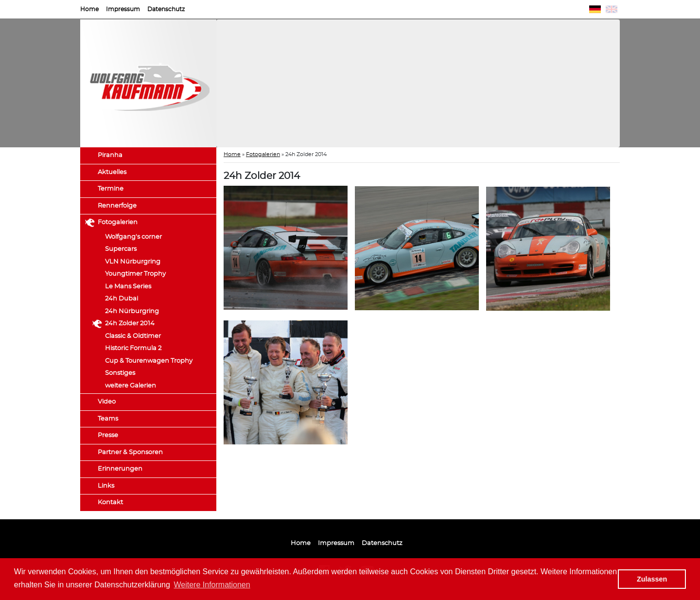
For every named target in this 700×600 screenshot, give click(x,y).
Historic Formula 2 (133, 348)
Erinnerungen (120, 469)
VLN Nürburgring (133, 262)
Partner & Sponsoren (130, 452)
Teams (108, 419)
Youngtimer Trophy (135, 274)
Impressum (123, 9)
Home (89, 9)
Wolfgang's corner (133, 237)
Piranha (110, 155)
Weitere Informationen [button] (212, 585)
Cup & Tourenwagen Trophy (149, 361)
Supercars (121, 249)
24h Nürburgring (132, 311)
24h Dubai (122, 299)
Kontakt (110, 503)
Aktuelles (112, 172)
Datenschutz (166, 9)
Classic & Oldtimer (133, 336)
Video (107, 402)
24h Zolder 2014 (130, 324)
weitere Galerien (131, 386)
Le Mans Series (128, 287)
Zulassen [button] (652, 579)
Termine (111, 189)
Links (106, 486)
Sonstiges (120, 373)
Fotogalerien (118, 222)
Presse (108, 435)
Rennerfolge (117, 206)
